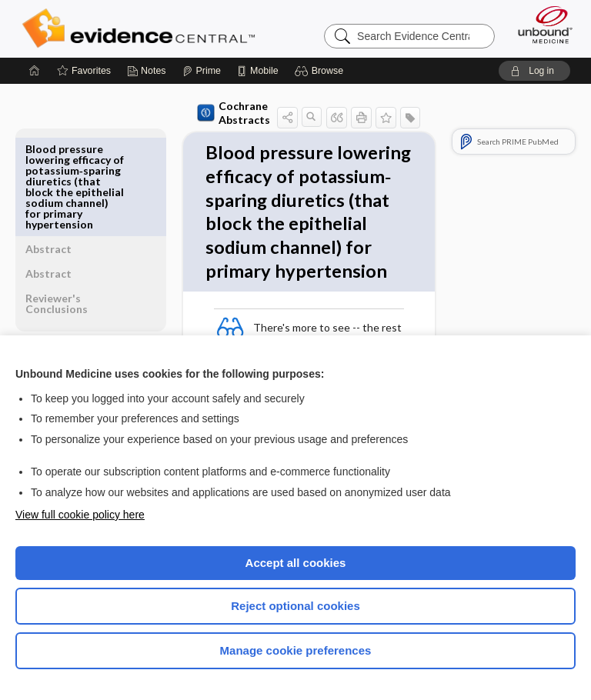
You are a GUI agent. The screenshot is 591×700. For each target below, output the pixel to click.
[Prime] (202, 71)
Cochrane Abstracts (198, 113)
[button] (321, 71)
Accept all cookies (296, 563)
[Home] (35, 71)
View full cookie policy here (80, 515)
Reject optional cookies (295, 606)
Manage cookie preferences (296, 650)
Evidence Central (142, 28)
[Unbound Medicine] (540, 25)
